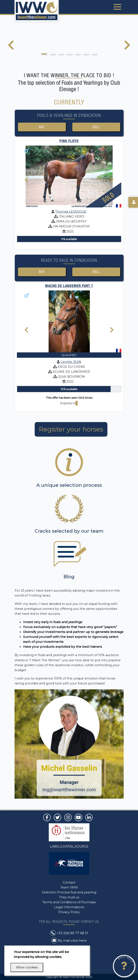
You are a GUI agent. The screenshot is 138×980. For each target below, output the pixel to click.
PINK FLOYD (69, 141)
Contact (69, 882)
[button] (44, 54)
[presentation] (11, 48)
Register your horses (71, 431)
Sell (96, 127)
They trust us (69, 897)
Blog (69, 578)
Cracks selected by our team (69, 532)
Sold (108, 198)
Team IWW (69, 887)
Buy (42, 127)
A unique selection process (69, 486)
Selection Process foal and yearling (69, 892)
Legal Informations (69, 907)
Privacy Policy (69, 912)
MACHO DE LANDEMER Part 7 (69, 287)
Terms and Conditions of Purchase (69, 902)
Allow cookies (27, 967)
